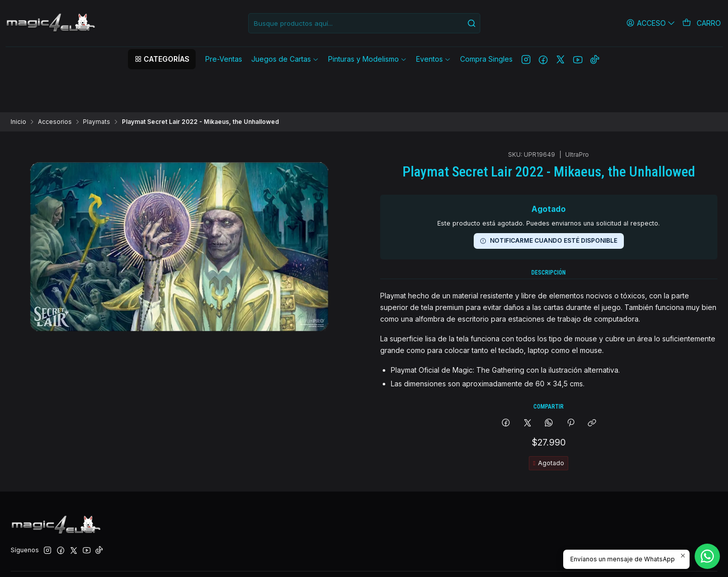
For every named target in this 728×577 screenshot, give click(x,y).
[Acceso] (652, 23)
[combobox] (364, 23)
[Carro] (702, 23)
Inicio (18, 82)
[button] (162, 59)
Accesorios (55, 82)
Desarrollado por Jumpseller (145, 558)
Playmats (97, 82)
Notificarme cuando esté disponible (549, 163)
